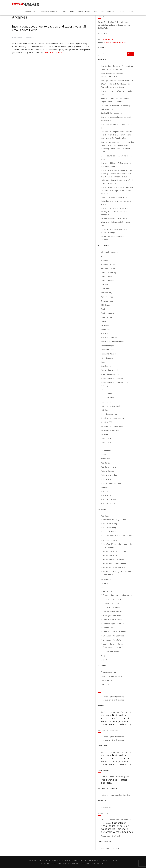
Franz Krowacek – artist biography (115, 777)
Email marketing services (113, 636)
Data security (106, 293)
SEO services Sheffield (110, 406)
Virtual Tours (84, 12)
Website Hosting (110, 524)
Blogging (104, 260)
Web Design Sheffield (110, 848)
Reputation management (111, 374)
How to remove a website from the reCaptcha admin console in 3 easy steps (116, 222)
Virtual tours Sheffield (110, 836)
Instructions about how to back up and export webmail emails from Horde (49, 28)
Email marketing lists (112, 640)
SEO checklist (106, 394)
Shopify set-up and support (114, 632)
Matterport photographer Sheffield (115, 795)
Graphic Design (109, 628)
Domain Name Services (113, 611)
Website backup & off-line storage (118, 536)
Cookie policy (106, 680)
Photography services (112, 615)
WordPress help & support (114, 559)
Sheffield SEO (106, 422)
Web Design (31, 12)
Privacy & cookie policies (111, 676)
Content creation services (114, 599)
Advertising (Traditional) (113, 624)
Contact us (105, 684)
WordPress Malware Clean (114, 567)
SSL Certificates (110, 532)
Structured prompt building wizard (117, 595)
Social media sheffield (110, 430)
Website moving (110, 528)
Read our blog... (99, 863)
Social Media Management (112, 426)
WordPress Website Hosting (115, 551)
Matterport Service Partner (112, 342)
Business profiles (108, 268)
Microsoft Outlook (108, 354)
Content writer (107, 276)
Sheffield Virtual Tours (81, 863)
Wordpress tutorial (108, 499)
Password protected (109, 370)
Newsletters (106, 366)
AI (101, 256)
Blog (122, 12)
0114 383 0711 (109, 39)
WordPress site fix (111, 555)
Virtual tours (106, 459)
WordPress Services (50, 12)
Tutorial (22, 38)
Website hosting (107, 479)
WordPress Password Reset (114, 563)
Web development (108, 467)
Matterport (105, 333)
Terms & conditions (109, 672)
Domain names (107, 297)
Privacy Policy (60, 860)
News (103, 362)
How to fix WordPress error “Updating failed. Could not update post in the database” (117, 190)
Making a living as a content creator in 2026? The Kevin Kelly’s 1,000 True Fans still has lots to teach (117, 84)
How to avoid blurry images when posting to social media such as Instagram (115, 211)
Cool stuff (105, 285)
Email (103, 309)
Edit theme (105, 305)
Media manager (107, 346)
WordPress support (109, 495)
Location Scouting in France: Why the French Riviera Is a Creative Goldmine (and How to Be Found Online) (116, 135)
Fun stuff (105, 321)
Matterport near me (109, 338)
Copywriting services (112, 651)
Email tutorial (106, 317)
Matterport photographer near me (55, 863)
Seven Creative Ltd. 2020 (42, 860)
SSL (102, 447)
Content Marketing (108, 272)
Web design (105, 463)
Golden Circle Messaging (111, 113)
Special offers (106, 442)
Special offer (106, 438)
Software (16, 38)
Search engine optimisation (112, 378)
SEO (96, 12)
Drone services (107, 301)
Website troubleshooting (111, 483)
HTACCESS (105, 329)
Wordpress (105, 491)
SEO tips (104, 410)
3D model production (110, 252)
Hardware (105, 325)
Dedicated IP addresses (113, 619)
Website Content (108, 471)
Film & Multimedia (111, 603)
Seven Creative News (109, 414)
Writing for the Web (109, 504)
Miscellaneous (107, 358)
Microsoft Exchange (109, 350)
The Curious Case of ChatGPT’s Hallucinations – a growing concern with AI (116, 201)
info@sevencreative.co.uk (115, 42)
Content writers (107, 281)
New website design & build (115, 519)
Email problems (107, 313)
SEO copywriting (107, 398)
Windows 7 (105, 487)
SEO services (106, 402)
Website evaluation (109, 475)
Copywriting (105, 289)
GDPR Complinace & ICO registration (83, 860)
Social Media (68, 12)
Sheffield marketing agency (112, 418)
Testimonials (106, 451)
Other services (109, 12)
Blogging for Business (110, 264)
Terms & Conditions (108, 860)
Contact (132, 12)
